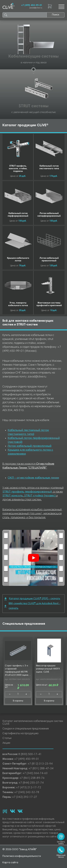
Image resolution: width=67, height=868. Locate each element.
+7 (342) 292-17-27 (25, 797)
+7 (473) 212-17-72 (29, 788)
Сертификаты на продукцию (21, 734)
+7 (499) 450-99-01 (32, 5)
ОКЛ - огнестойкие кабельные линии (33, 478)
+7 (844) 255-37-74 (31, 783)
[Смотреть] (33, 558)
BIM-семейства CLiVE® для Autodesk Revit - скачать (32, 606)
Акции (6, 743)
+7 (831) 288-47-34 (41, 769)
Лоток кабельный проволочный (29, 446)
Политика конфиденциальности (22, 856)
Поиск (56, 15)
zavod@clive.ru (36, 8)
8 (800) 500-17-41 (30, 754)
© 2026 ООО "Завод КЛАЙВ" (20, 849)
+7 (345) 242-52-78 (27, 792)
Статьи (7, 738)
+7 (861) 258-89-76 (32, 778)
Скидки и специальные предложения (26, 729)
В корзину (18, 701)
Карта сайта (10, 863)
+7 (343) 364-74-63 (35, 773)
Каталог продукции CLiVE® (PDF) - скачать (32, 599)
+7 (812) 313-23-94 (40, 764)
